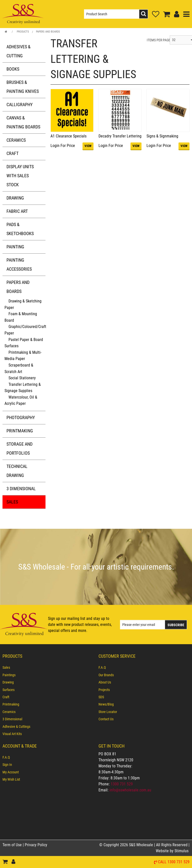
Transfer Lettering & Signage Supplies (23, 388)
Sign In (7, 765)
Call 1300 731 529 (174, 862)
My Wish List (11, 779)
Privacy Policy (36, 845)
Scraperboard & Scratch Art (19, 368)
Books (13, 69)
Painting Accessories (19, 265)
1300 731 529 (122, 784)
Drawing (15, 198)
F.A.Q (102, 668)
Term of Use (13, 845)
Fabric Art (17, 211)
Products (23, 32)
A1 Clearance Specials (68, 136)
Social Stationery (22, 378)
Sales (12, 502)
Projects (104, 690)
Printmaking (20, 431)
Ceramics (16, 140)
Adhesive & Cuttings (16, 727)
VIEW (88, 146)
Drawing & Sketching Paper (23, 304)
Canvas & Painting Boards (23, 122)
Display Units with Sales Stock (20, 176)
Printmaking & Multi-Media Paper (23, 356)
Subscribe (176, 625)
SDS (101, 697)
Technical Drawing (17, 471)
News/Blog (106, 705)
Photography (21, 417)
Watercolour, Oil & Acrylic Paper (21, 400)
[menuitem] (48, 668)
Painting (15, 247)
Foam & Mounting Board (21, 317)
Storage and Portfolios (19, 449)
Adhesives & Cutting (18, 51)
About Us (105, 682)
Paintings (9, 675)
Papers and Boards (48, 32)
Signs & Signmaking (162, 136)
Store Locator (108, 712)
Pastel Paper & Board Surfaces (24, 343)
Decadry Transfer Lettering (120, 136)
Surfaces (8, 690)
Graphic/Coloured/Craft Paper (25, 330)
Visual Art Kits (12, 734)
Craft (12, 153)
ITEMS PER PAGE (158, 40)
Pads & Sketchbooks (20, 229)
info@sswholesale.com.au (130, 790)
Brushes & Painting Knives (23, 87)
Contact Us (106, 719)
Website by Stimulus (173, 851)
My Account (11, 772)
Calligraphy (19, 105)
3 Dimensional (21, 489)
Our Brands (106, 675)
